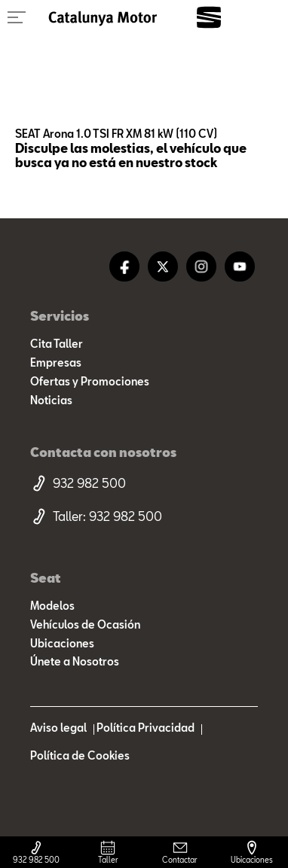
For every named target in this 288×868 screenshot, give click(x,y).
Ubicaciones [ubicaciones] (62, 644)
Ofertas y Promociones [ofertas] (90, 382)
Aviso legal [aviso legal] (58, 728)
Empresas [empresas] (56, 363)
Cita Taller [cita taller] (57, 344)
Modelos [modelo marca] (52, 606)
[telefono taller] (144, 516)
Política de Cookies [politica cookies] (80, 756)
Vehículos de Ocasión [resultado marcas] (85, 625)
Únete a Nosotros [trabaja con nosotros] (75, 662)
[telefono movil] (144, 483)
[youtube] (240, 266)
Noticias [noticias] (51, 400)
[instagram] (201, 266)
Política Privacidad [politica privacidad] (146, 728)
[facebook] (124, 266)
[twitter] (163, 266)
